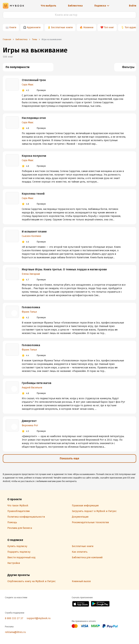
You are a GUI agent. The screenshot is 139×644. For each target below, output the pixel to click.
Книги (13, 27)
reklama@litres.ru (15, 632)
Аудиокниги (34, 27)
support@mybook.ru (39, 618)
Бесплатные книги (62, 27)
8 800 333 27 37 (14, 618)
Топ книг (109, 27)
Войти (133, 6)
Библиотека (75, 6)
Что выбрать (49, 6)
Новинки (88, 27)
